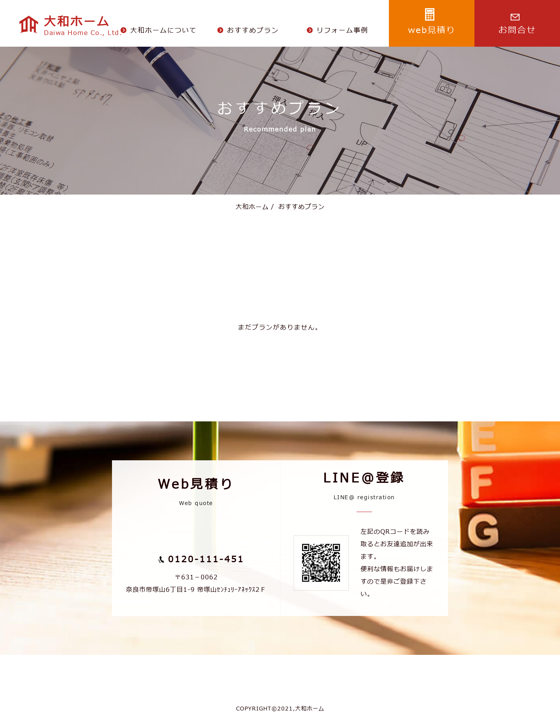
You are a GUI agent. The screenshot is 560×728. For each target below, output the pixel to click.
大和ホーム (252, 207)
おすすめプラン (298, 207)
